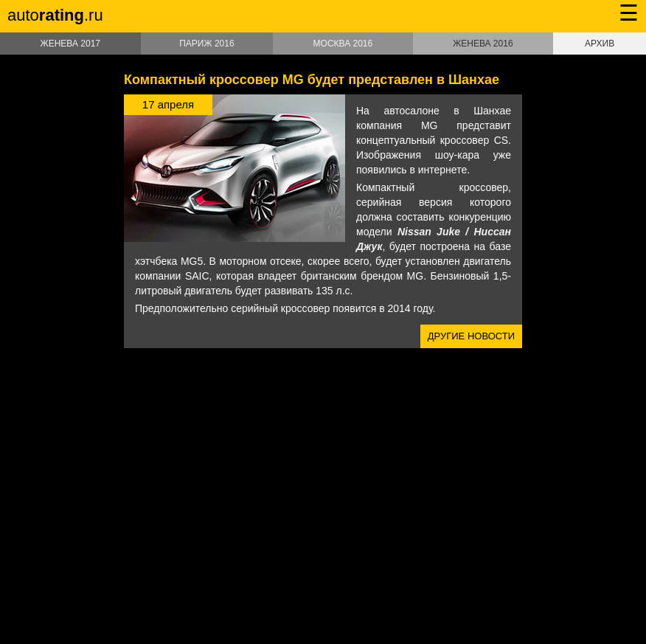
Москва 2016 (343, 44)
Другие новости (471, 336)
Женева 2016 (483, 44)
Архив (600, 44)
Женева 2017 (70, 44)
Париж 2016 (206, 44)
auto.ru (55, 15)
